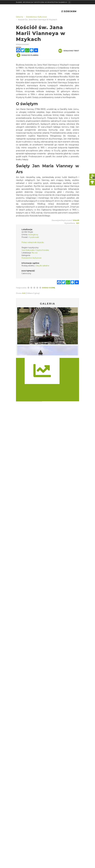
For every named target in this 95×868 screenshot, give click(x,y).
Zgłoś (76, 220)
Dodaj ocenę (49, 288)
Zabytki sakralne (42, 266)
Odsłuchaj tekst (69, 51)
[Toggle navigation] (69, 2)
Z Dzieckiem (69, 11)
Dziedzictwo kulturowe (31, 258)
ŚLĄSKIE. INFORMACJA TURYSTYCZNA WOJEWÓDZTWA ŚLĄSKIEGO (42, 2)
